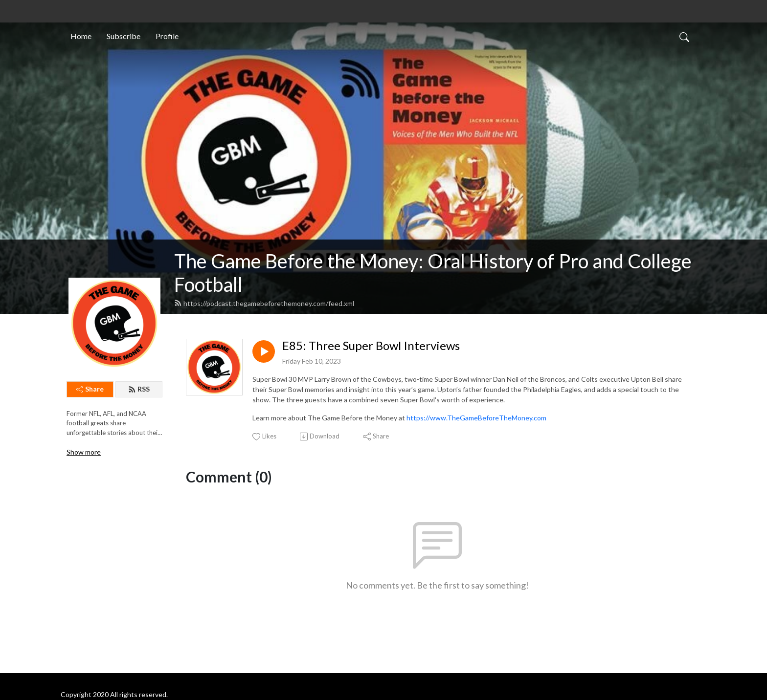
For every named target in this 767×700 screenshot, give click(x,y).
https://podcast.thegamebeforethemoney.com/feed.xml (264, 303)
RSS (139, 389)
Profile (167, 36)
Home (81, 36)
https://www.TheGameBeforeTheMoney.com (476, 418)
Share (90, 389)
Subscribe (124, 36)
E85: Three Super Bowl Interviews (371, 346)
